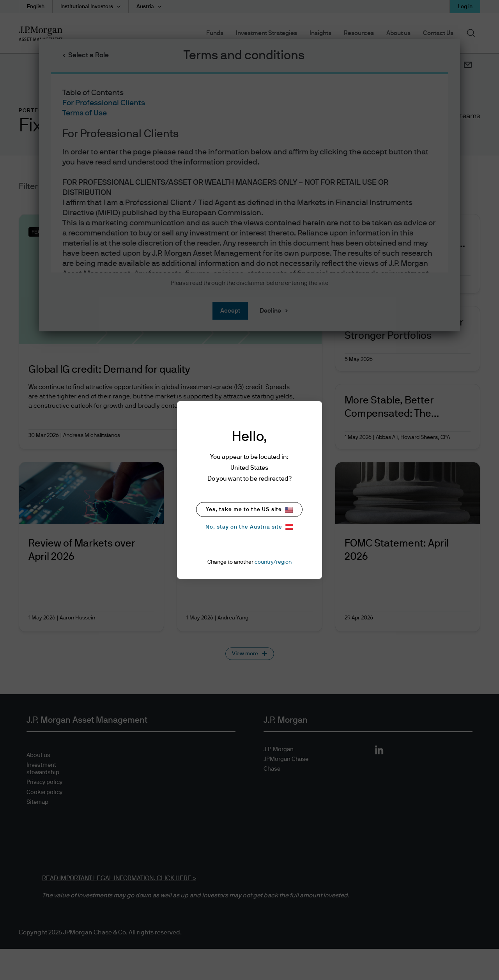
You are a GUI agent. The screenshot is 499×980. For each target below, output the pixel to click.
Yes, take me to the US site (249, 510)
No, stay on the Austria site (249, 527)
